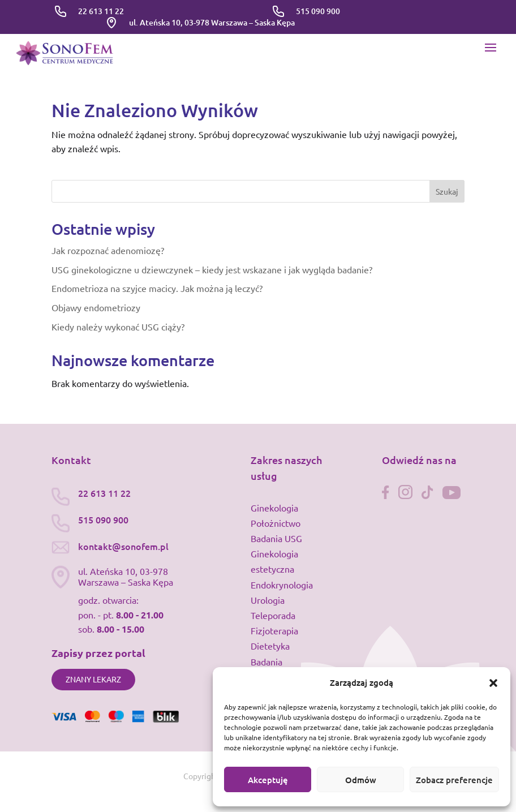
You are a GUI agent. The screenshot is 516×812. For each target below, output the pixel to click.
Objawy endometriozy (96, 307)
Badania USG (276, 538)
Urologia (268, 600)
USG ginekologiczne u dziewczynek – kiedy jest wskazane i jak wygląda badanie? (212, 269)
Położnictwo (276, 523)
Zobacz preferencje (454, 780)
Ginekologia (274, 508)
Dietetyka (270, 646)
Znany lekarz (93, 679)
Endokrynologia (282, 585)
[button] (493, 683)
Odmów (361, 780)
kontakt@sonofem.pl (123, 546)
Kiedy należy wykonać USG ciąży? (118, 326)
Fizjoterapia (274, 630)
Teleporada (273, 615)
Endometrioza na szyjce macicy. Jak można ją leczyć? (157, 288)
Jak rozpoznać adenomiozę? (108, 250)
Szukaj (447, 191)
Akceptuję (268, 780)
